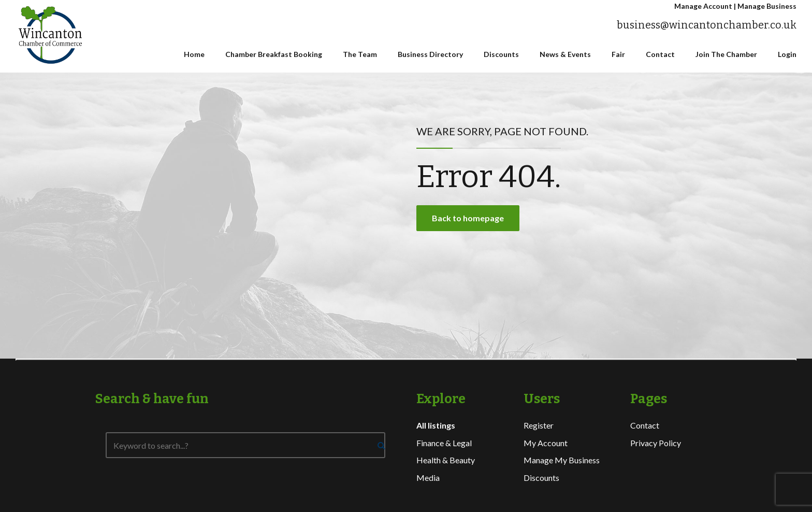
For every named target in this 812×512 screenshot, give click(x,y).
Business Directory (430, 54)
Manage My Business (562, 460)
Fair (618, 54)
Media (428, 478)
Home (194, 54)
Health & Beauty (446, 460)
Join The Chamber (726, 54)
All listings (436, 425)
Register (539, 425)
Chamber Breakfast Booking (274, 54)
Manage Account (703, 6)
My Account (546, 443)
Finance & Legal (444, 443)
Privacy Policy (656, 443)
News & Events (565, 54)
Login (787, 54)
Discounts (501, 54)
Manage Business (767, 6)
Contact (660, 54)
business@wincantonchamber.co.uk (707, 25)
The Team (360, 54)
